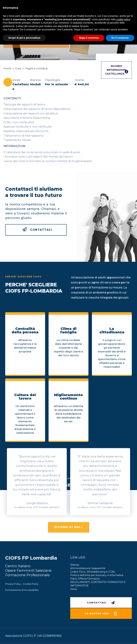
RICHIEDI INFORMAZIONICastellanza (117, 70)
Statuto (75, 565)
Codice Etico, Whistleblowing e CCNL (93, 572)
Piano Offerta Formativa (85, 579)
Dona (74, 589)
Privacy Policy (13, 584)
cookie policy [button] (123, 19)
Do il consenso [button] (120, 38)
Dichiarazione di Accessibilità (22, 590)
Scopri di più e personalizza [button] (24, 38)
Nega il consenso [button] (89, 38)
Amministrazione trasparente (88, 568)
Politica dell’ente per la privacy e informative (97, 575)
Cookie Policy (31, 584)
